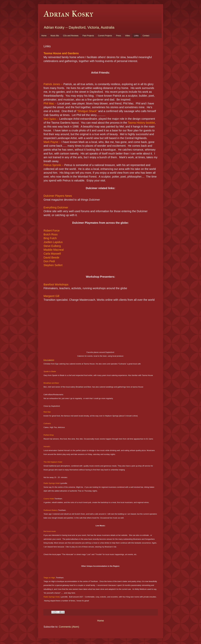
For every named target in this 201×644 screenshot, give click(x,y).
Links (136, 36)
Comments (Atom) (69, 627)
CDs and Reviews (71, 36)
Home (44, 36)
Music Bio (55, 36)
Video (128, 36)
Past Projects (88, 36)
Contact (146, 36)
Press (118, 36)
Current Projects (105, 36)
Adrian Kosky (68, 14)
